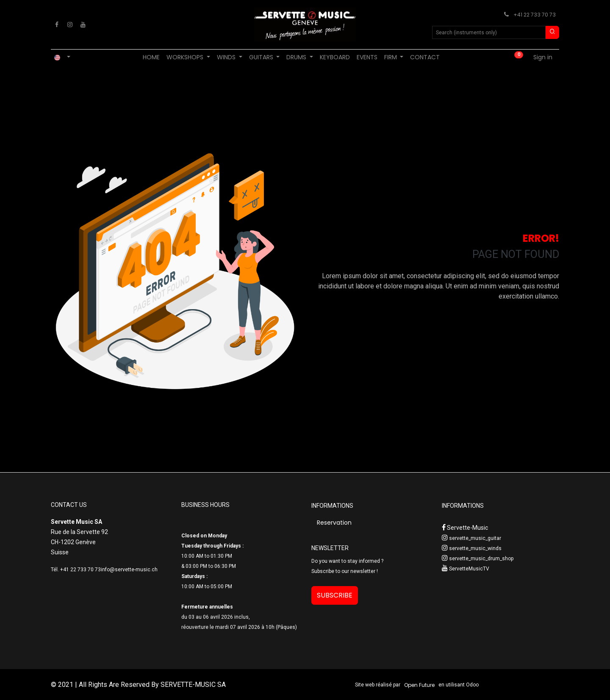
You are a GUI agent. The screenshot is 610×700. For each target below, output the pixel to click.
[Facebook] (57, 25)
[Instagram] (70, 25)
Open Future (419, 685)
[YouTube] (83, 25)
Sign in (543, 57)
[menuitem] (151, 57)
